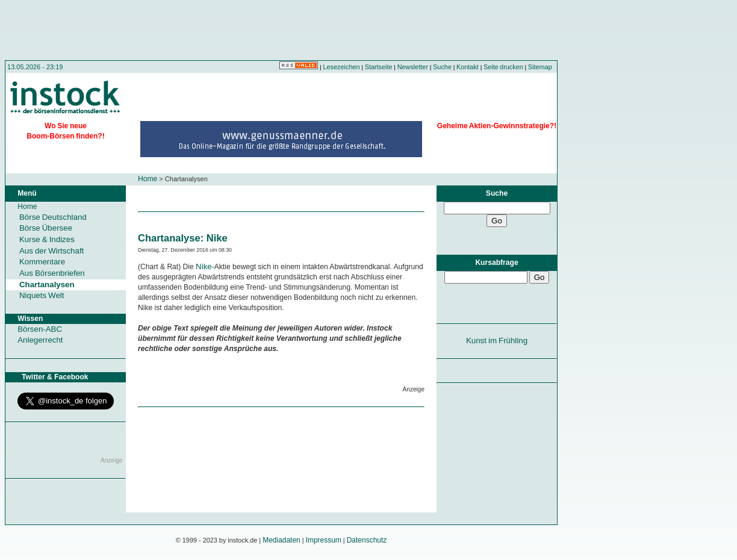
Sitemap (540, 67)
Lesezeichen (342, 67)
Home (148, 179)
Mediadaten (281, 540)
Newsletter (413, 67)
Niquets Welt (42, 295)
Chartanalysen (47, 285)
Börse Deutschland (53, 217)
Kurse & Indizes (47, 239)
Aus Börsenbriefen (52, 273)
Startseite (379, 67)
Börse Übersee (46, 228)
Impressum (324, 540)
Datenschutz (367, 540)
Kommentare (42, 262)
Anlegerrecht (40, 340)
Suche (442, 67)
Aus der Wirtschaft (51, 251)
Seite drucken (503, 67)
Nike (204, 266)
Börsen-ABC (40, 329)
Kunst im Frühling (497, 341)
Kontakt (468, 67)
